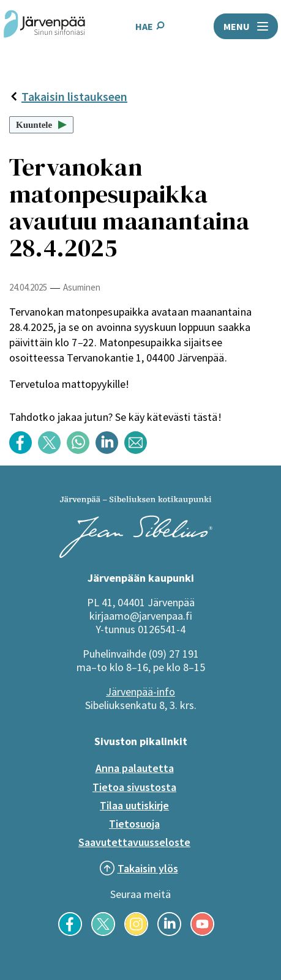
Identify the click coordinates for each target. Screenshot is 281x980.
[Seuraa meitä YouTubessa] (202, 932)
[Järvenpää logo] (136, 554)
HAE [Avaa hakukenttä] (150, 26)
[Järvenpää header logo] (44, 26)
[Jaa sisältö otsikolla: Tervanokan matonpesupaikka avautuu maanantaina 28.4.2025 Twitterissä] (52, 451)
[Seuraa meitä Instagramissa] (136, 932)
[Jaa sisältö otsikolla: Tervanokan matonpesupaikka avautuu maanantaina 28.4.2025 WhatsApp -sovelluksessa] (81, 451)
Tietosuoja (134, 824)
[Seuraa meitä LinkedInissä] (169, 932)
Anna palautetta (135, 768)
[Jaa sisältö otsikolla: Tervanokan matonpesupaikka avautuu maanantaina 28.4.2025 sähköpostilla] (139, 451)
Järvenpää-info (140, 692)
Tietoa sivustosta (134, 787)
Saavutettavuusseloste (134, 842)
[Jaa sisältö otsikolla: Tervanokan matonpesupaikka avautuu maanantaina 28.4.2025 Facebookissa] (24, 451)
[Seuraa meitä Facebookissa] (70, 932)
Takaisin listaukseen (68, 96)
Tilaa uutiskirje (134, 805)
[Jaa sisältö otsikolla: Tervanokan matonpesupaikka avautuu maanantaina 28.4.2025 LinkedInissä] (110, 451)
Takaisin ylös (148, 868)
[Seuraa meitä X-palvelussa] (103, 932)
